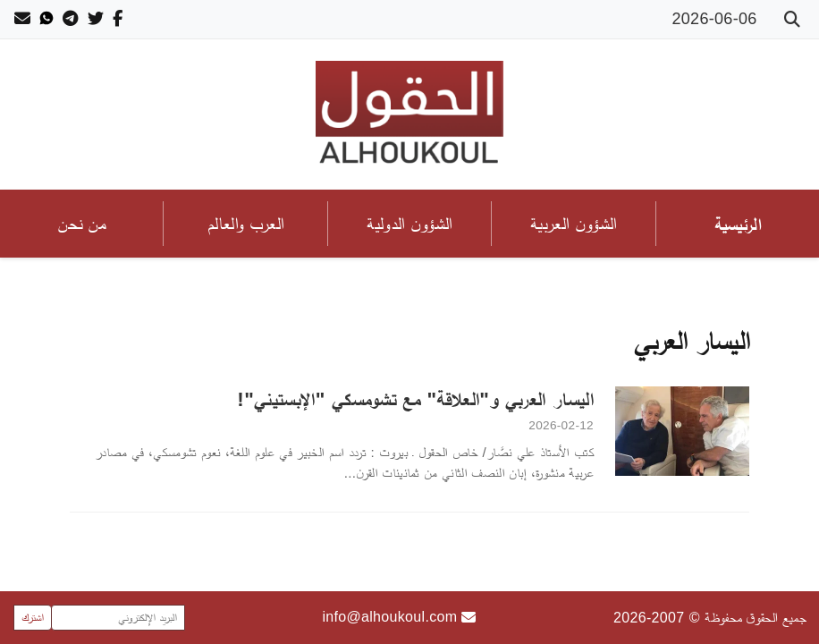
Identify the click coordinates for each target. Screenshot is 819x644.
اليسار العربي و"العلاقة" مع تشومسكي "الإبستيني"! (415, 398)
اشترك (33, 618)
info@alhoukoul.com (399, 617)
